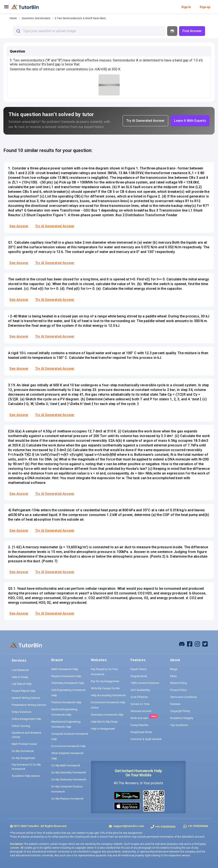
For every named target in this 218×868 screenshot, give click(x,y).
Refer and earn (139, 718)
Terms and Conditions (184, 697)
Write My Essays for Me (105, 688)
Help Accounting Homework (108, 695)
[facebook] (182, 644)
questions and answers (36, 18)
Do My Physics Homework (67, 799)
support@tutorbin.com (128, 826)
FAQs (173, 676)
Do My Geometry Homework (69, 772)
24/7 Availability (140, 690)
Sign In (186, 7)
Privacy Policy (178, 690)
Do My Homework (23, 751)
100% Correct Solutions (145, 683)
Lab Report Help (22, 684)
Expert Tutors (138, 669)
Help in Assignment (103, 729)
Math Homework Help (65, 669)
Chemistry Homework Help (68, 683)
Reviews (175, 704)
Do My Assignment (23, 758)
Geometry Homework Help (107, 715)
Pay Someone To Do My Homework (26, 767)
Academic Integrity (182, 718)
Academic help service (26, 776)
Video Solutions (22, 712)
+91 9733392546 (165, 827)
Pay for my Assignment (105, 681)
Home (13, 18)
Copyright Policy (180, 711)
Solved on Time (140, 704)
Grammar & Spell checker (146, 739)
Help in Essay (20, 677)
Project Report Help (24, 691)
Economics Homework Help (69, 746)
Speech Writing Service (26, 698)
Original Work (139, 676)
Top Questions (179, 725)
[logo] (25, 7)
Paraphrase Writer (141, 732)
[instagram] (197, 644)
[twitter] (205, 644)
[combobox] (89, 31)
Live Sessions (20, 670)
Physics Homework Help (66, 676)
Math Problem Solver (24, 744)
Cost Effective (139, 697)
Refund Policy (179, 683)
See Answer (19, 226)
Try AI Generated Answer (55, 226)
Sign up (205, 7)
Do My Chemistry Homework (69, 779)
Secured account (141, 711)
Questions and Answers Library (26, 735)
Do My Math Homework (66, 765)
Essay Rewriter (139, 725)
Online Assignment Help (27, 719)
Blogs (174, 669)
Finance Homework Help (66, 702)
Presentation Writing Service (29, 705)
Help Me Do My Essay (104, 722)
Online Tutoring (21, 726)
